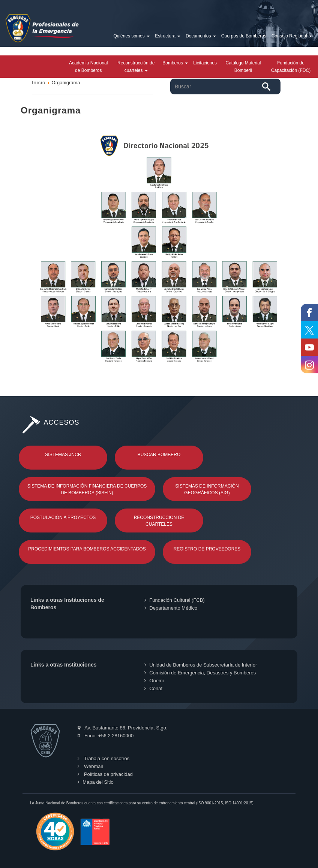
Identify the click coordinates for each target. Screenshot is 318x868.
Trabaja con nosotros (103, 758)
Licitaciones (205, 63)
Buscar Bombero (159, 455)
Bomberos (175, 63)
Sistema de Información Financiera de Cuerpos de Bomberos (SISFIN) (87, 489)
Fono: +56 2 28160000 (106, 736)
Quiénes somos (131, 36)
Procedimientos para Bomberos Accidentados (87, 549)
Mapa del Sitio (95, 782)
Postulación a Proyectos (63, 518)
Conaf (153, 688)
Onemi (154, 681)
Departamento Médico (171, 608)
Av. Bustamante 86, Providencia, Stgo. (122, 728)
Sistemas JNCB (63, 455)
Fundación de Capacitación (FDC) (291, 67)
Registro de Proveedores (207, 549)
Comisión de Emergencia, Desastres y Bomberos (200, 673)
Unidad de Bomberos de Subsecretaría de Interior (201, 665)
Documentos (201, 36)
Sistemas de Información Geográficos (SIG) (207, 489)
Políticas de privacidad (105, 774)
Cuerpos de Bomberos (244, 36)
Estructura (168, 36)
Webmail (90, 766)
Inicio (39, 83)
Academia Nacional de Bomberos (88, 67)
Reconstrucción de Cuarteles (159, 521)
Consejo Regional (292, 36)
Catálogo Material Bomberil (243, 67)
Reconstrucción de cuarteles (136, 67)
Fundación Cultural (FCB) (174, 600)
